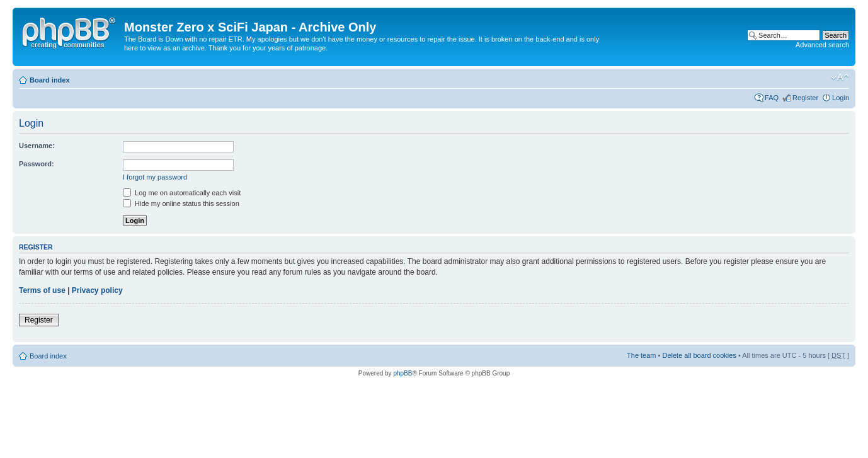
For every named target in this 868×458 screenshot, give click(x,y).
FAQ (772, 98)
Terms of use (42, 290)
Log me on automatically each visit (182, 193)
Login (841, 98)
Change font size (840, 77)
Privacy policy (97, 290)
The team (641, 355)
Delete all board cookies (699, 355)
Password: (37, 164)
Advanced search (822, 45)
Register (805, 98)
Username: (37, 146)
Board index (50, 80)
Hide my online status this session (181, 203)
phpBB (403, 373)
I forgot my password (155, 177)
